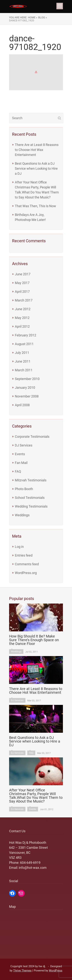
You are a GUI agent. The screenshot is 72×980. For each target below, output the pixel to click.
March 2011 (24, 370)
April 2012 (22, 326)
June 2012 (23, 309)
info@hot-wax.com (33, 868)
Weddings (22, 515)
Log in (19, 547)
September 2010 (27, 379)
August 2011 (24, 344)
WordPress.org (26, 573)
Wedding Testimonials (31, 506)
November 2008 (27, 396)
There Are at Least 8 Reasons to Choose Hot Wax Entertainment (37, 150)
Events (20, 454)
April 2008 (22, 405)
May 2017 (22, 283)
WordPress (56, 971)
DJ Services (24, 445)
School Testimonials (30, 498)
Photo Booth (24, 489)
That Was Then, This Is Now (35, 206)
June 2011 (23, 361)
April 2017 (22, 292)
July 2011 (22, 353)
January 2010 (25, 388)
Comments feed (27, 564)
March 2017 (24, 300)
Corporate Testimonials (32, 437)
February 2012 (26, 335)
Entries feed (24, 555)
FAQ (18, 471)
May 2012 (22, 318)
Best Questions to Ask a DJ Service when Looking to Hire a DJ (36, 168)
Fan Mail (21, 463)
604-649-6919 (30, 863)
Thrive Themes (22, 971)
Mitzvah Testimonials (31, 480)
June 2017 (23, 274)
